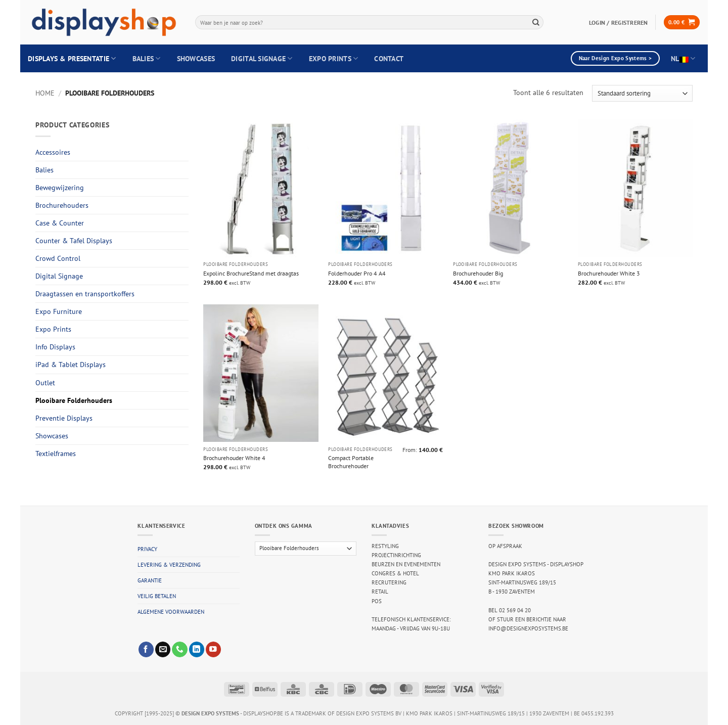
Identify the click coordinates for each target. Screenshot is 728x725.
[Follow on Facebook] (146, 649)
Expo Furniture (59, 311)
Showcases (196, 59)
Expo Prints (334, 58)
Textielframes (56, 454)
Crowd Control (58, 258)
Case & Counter (60, 223)
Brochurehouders (62, 205)
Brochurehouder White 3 (609, 273)
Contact (389, 59)
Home (45, 93)
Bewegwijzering (60, 188)
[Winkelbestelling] (642, 93)
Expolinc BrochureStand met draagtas (251, 273)
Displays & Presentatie (72, 58)
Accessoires (53, 152)
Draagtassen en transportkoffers (85, 294)
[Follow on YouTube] (213, 649)
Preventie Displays (64, 418)
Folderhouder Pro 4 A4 (357, 273)
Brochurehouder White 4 (234, 458)
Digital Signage (262, 58)
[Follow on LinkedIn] (197, 649)
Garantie (150, 580)
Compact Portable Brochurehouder (351, 462)
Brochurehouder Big (478, 273)
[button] (682, 22)
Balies (147, 58)
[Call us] (179, 649)
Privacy (147, 549)
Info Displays (55, 347)
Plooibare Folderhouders (74, 400)
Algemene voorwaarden (171, 612)
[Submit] (536, 22)
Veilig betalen (157, 596)
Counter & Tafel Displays (74, 241)
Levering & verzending (169, 565)
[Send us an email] (163, 649)
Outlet (45, 383)
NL (683, 59)
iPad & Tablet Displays (71, 365)
